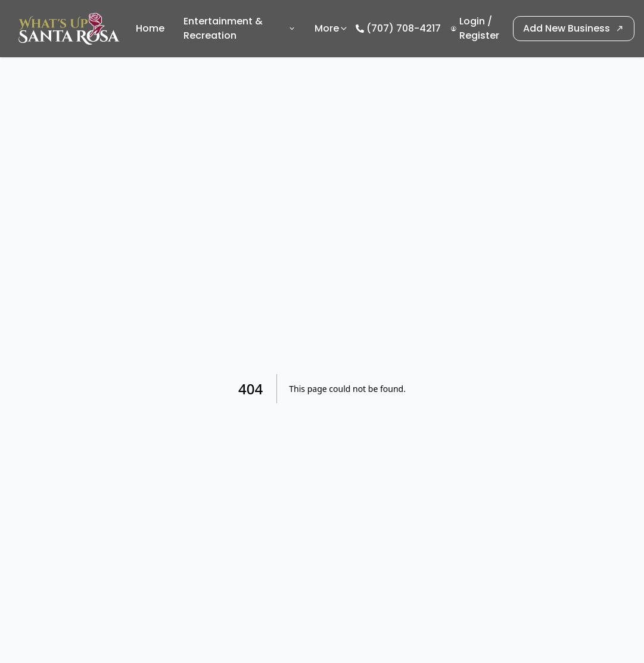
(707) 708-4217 (404, 28)
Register (479, 35)
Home (150, 28)
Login (472, 21)
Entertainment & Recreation (239, 28)
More (332, 28)
